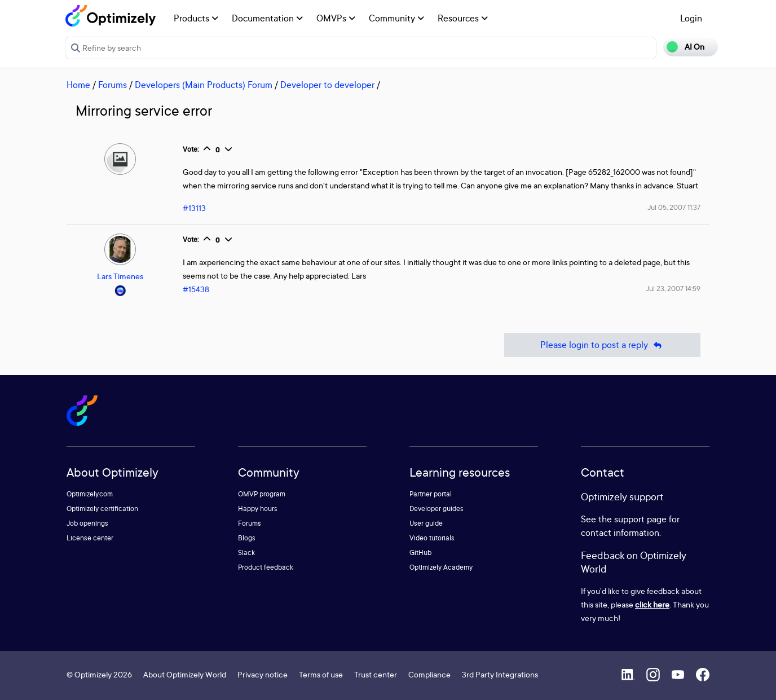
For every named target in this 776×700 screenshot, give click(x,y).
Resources (463, 18)
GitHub (420, 552)
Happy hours (258, 509)
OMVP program (262, 494)
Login (691, 18)
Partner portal (431, 494)
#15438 (196, 289)
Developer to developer (327, 85)
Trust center (376, 674)
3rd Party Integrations (500, 674)
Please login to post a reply (602, 345)
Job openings (87, 523)
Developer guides (436, 509)
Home (78, 85)
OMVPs (336, 18)
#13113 (194, 208)
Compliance (429, 674)
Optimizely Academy (441, 567)
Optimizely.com (90, 494)
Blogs (247, 538)
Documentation (267, 18)
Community (396, 18)
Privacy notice (263, 674)
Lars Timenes (120, 276)
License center (90, 538)
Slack (246, 552)
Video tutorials (432, 538)
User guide (426, 523)
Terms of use (321, 674)
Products (196, 18)
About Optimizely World (185, 674)
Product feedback (266, 567)
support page (640, 519)
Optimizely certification (102, 509)
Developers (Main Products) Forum (204, 85)
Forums (113, 85)
